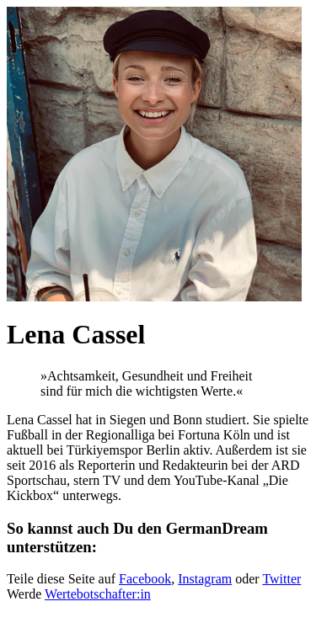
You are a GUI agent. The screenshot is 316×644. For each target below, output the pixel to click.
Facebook (145, 579)
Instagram (205, 579)
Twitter (281, 579)
